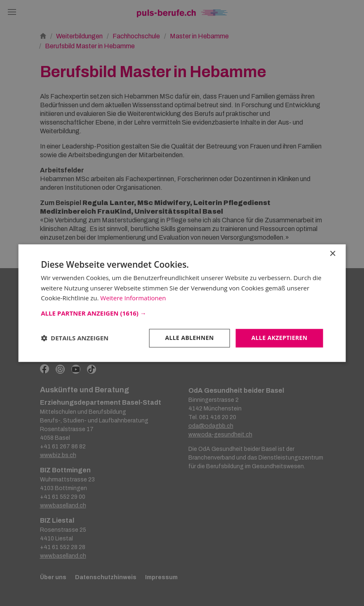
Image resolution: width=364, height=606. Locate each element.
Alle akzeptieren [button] (279, 338)
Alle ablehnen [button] (189, 338)
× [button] (332, 254)
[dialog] (182, 303)
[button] (182, 313)
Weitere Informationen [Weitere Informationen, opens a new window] (133, 298)
